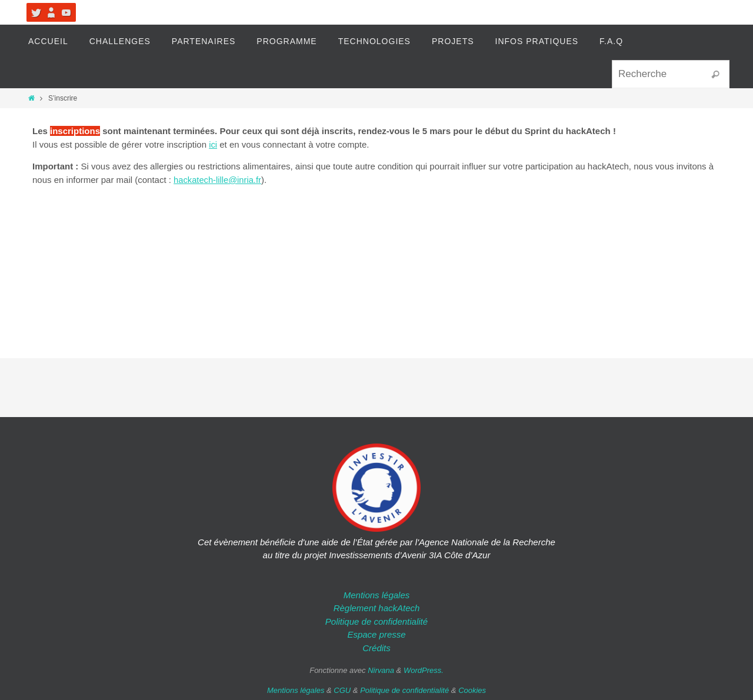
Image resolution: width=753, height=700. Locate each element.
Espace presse (376, 634)
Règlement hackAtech (377, 608)
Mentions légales (377, 595)
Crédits (376, 648)
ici (213, 144)
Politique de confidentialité (376, 621)
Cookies (472, 690)
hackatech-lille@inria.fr (218, 180)
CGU (342, 690)
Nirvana (381, 670)
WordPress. (424, 670)
